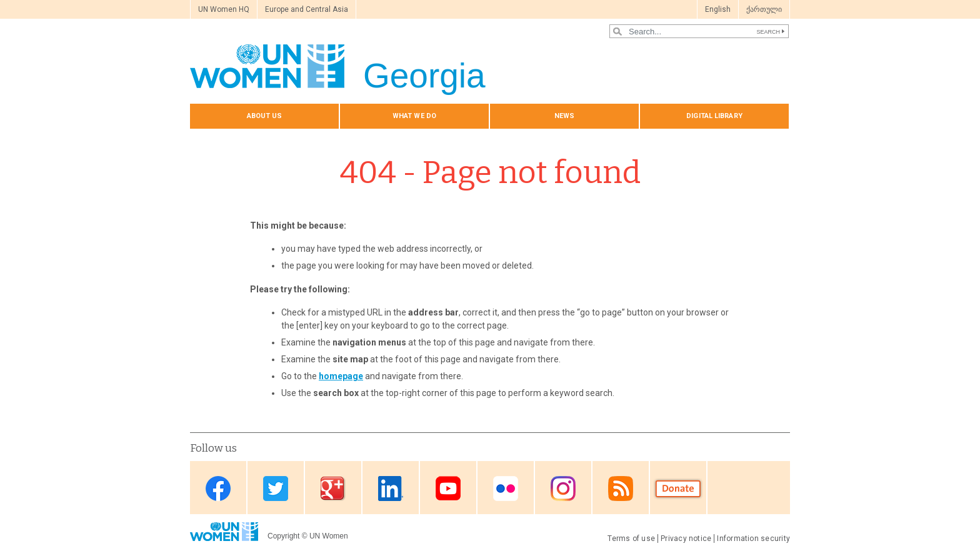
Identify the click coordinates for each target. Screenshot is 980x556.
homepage (341, 376)
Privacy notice (686, 539)
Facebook (218, 489)
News (564, 116)
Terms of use (631, 539)
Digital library (714, 116)
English (718, 9)
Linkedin (391, 489)
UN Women (329, 536)
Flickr (506, 489)
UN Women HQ (224, 9)
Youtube (448, 489)
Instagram (563, 489)
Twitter (276, 489)
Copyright (283, 536)
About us (265, 116)
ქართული (764, 9)
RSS (621, 489)
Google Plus (333, 489)
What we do (414, 116)
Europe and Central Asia (307, 9)
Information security (753, 539)
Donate (678, 489)
